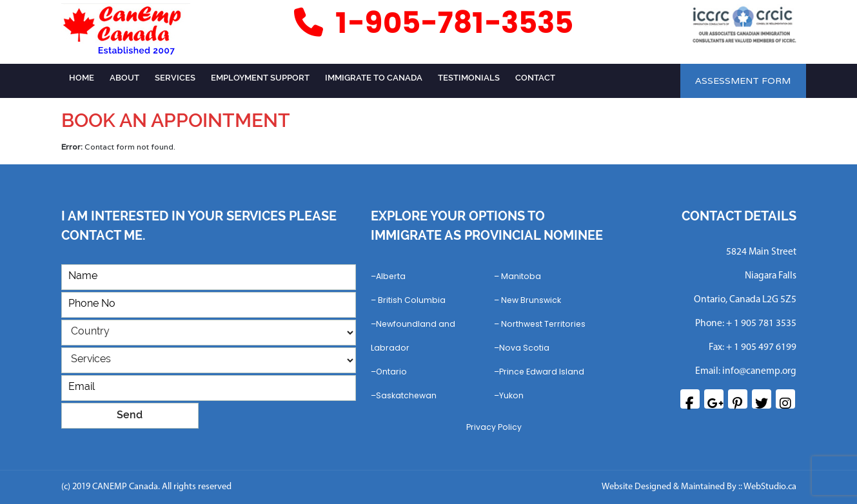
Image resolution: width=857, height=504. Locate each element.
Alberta (391, 276)
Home (82, 78)
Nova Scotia (524, 348)
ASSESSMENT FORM (743, 81)
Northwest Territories (543, 324)
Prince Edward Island (542, 372)
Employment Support (260, 78)
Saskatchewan (406, 395)
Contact (535, 78)
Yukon (511, 395)
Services (175, 78)
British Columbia (412, 300)
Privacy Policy (494, 427)
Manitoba (521, 276)
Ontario (391, 372)
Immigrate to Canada (374, 78)
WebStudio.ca (770, 487)
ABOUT (124, 78)
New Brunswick (531, 300)
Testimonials (469, 78)
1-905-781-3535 (432, 24)
